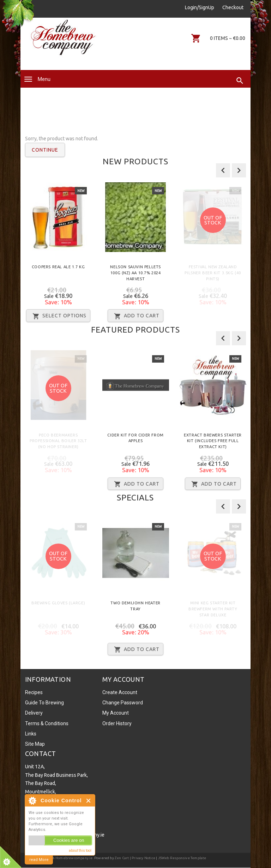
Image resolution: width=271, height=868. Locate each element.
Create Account (120, 692)
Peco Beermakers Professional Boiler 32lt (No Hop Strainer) (58, 441)
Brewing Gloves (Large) (58, 603)
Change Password (123, 703)
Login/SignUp (200, 7)
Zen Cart (122, 858)
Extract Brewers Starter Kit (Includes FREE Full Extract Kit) (213, 441)
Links (31, 734)
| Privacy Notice (142, 858)
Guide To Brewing (44, 703)
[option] (58, 255)
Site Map (35, 744)
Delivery (34, 713)
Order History (117, 723)
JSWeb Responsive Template (182, 858)
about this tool (80, 851)
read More (39, 860)
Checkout (233, 7)
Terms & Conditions (47, 723)
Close (89, 801)
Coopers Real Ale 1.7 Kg (58, 267)
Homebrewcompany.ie (74, 858)
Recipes (34, 692)
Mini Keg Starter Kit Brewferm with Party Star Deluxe (213, 609)
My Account (116, 713)
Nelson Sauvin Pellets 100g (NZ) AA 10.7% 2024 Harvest (135, 273)
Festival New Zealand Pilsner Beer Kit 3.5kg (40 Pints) (213, 273)
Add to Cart (135, 316)
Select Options (58, 316)
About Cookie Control (32, 800)
